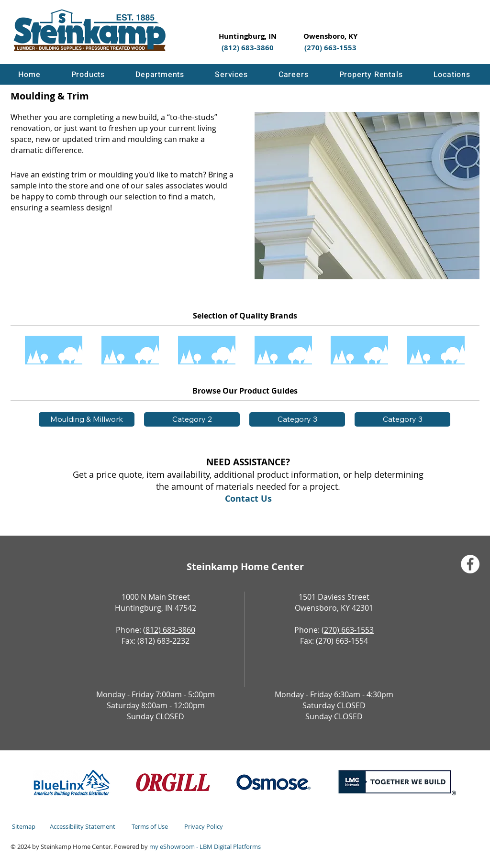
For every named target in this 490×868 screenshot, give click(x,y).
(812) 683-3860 (169, 630)
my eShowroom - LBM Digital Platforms (205, 846)
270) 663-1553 (349, 630)
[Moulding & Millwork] (87, 419)
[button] (88, 74)
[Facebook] (470, 564)
